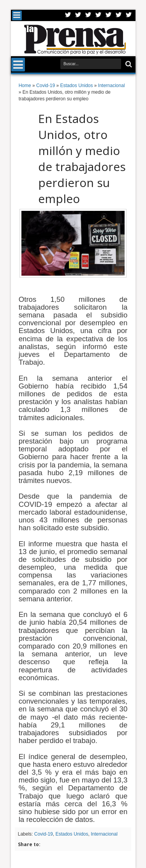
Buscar (128, 64)
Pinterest (129, 15)
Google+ (88, 15)
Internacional (104, 834)
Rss (99, 15)
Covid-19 (44, 834)
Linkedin (109, 15)
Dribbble (119, 15)
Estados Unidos (72, 834)
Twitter (68, 15)
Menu (17, 15)
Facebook (78, 15)
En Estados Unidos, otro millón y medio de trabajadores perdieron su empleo (82, 159)
